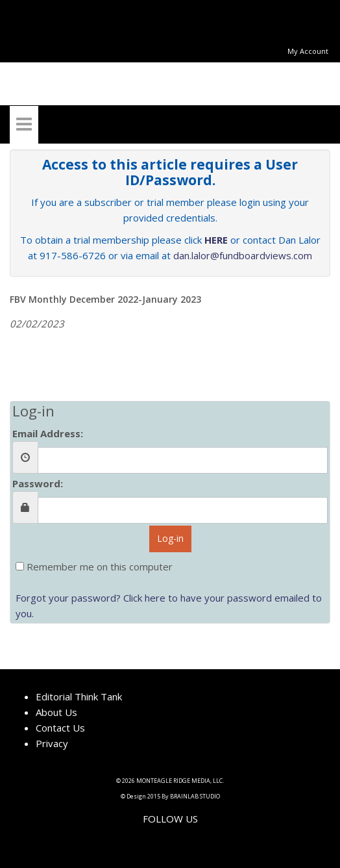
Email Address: (48, 433)
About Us (56, 712)
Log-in (170, 538)
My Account (308, 51)
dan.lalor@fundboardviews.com (243, 255)
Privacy (52, 743)
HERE (216, 240)
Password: (38, 483)
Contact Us (60, 728)
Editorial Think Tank (79, 696)
